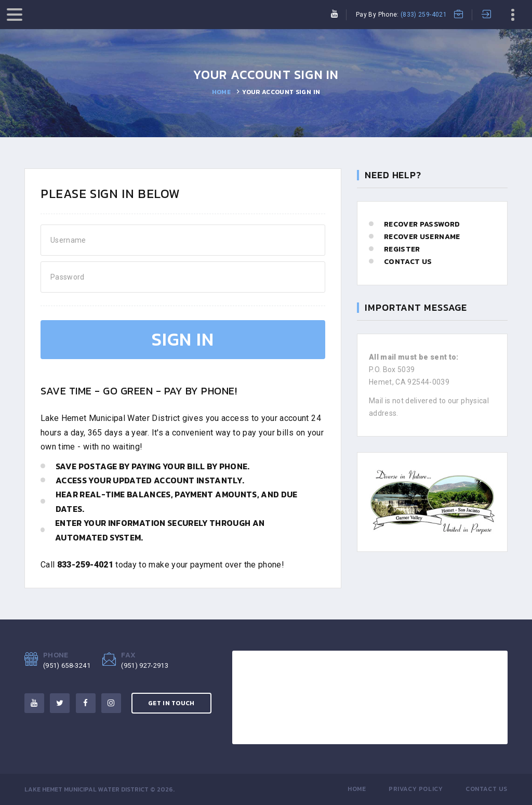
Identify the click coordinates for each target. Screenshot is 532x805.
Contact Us (408, 262)
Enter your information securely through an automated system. (160, 530)
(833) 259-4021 (424, 15)
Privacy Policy (416, 789)
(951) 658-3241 (67, 665)
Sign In (183, 339)
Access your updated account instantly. (150, 480)
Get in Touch (171, 703)
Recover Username (422, 237)
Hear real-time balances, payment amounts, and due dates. (177, 501)
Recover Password (422, 224)
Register (402, 249)
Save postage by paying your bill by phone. (153, 466)
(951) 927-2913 (145, 665)
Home (221, 92)
